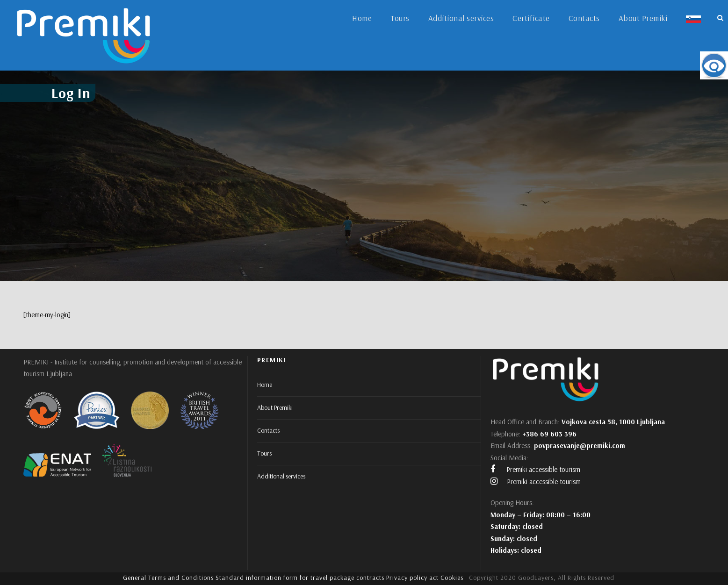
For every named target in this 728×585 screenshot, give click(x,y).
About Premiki (643, 18)
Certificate (531, 18)
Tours (400, 18)
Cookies (452, 578)
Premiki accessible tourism (535, 469)
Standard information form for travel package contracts (300, 578)
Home (362, 18)
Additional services (461, 18)
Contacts (584, 18)
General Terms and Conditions (168, 578)
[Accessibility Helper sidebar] (714, 65)
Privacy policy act (412, 578)
